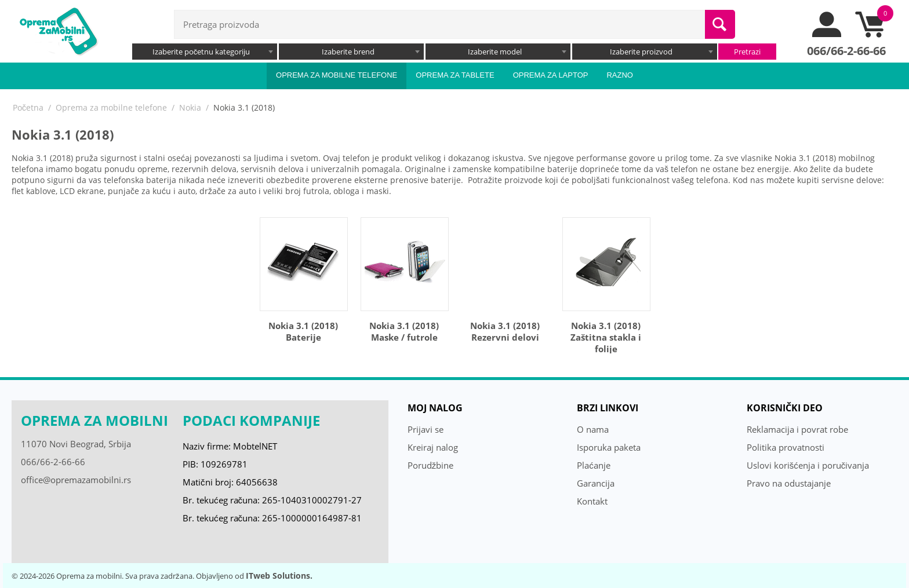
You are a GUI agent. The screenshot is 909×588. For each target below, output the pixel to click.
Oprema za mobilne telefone (337, 75)
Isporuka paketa (609, 447)
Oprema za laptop (551, 75)
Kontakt (592, 501)
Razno (620, 75)
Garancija (596, 483)
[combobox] (205, 52)
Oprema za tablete (455, 75)
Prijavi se (426, 429)
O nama (593, 429)
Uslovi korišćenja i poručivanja (808, 465)
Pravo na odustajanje (789, 483)
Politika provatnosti (786, 447)
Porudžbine (431, 465)
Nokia (190, 107)
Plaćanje (594, 465)
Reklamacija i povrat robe (797, 429)
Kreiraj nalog (433, 447)
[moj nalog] (827, 34)
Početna (28, 107)
